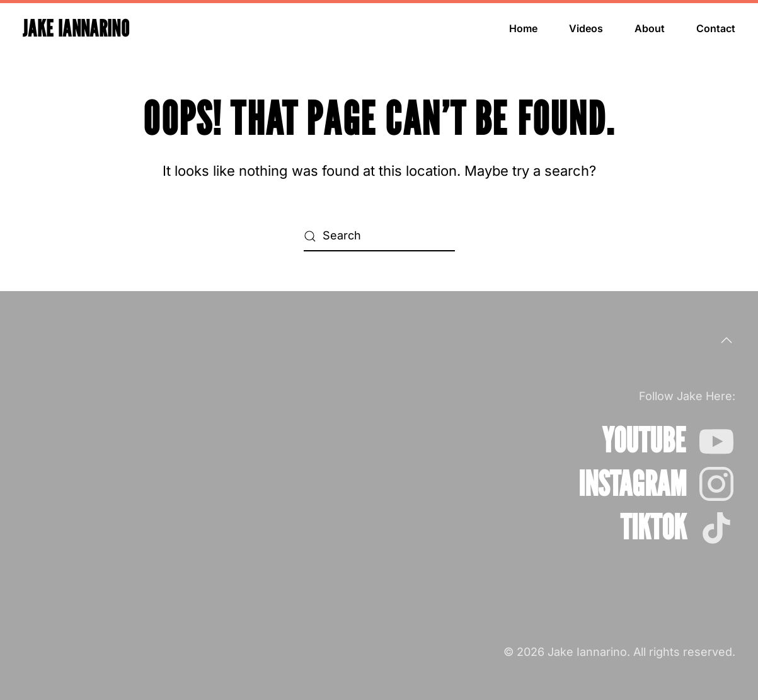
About (650, 28)
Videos (586, 28)
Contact (716, 28)
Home (523, 28)
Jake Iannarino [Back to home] (76, 28)
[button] (726, 340)
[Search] (379, 236)
